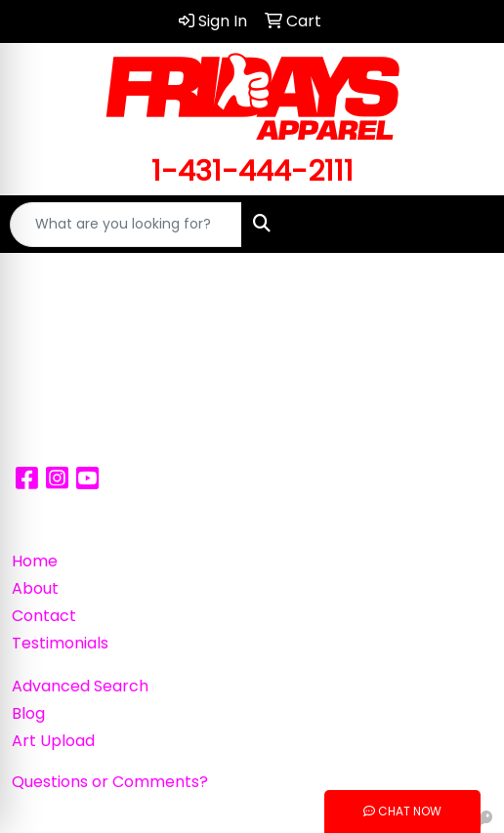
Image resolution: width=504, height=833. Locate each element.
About (35, 588)
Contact (44, 616)
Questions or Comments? (110, 782)
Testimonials (60, 643)
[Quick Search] (126, 225)
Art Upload (53, 741)
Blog (28, 713)
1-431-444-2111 (252, 170)
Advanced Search (80, 686)
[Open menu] (465, 225)
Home (35, 561)
